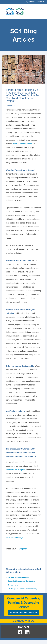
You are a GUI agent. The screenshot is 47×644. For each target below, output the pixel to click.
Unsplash (23, 549)
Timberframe (13, 585)
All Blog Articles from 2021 (18, 577)
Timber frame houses (22, 144)
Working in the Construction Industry (22, 589)
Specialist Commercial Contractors (22, 581)
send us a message (15, 537)
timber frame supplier (15, 470)
